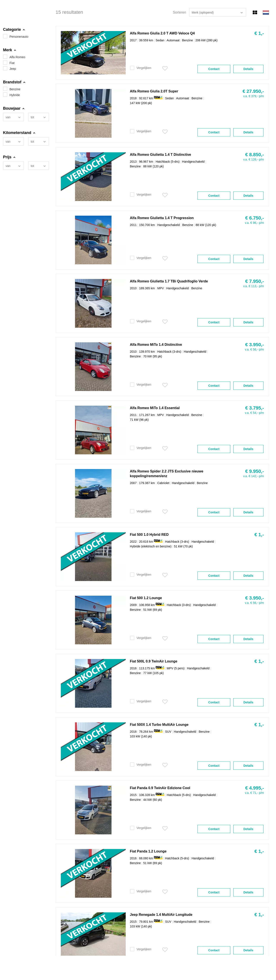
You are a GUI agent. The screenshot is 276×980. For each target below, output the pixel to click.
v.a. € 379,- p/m (254, 96)
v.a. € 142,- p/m (254, 476)
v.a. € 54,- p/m (254, 413)
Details (248, 69)
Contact (214, 69)
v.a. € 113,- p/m (254, 286)
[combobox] (13, 117)
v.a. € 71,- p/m (254, 793)
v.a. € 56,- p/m (254, 349)
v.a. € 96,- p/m (254, 223)
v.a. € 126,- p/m (254, 159)
